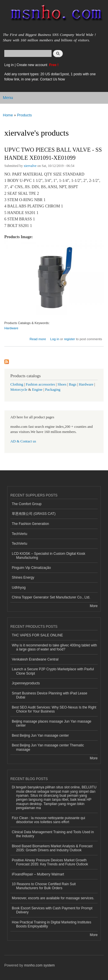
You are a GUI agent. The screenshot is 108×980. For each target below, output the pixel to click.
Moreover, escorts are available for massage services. (53, 898)
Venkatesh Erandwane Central (35, 659)
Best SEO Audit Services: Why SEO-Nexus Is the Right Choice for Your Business (54, 709)
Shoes (62, 384)
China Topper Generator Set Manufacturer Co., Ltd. (51, 597)
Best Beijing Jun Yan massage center (40, 736)
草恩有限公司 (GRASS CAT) (34, 514)
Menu (8, 98)
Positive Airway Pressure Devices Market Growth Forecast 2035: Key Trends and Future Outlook (50, 862)
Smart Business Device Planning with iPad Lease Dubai (50, 695)
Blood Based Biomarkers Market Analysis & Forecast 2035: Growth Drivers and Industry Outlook (52, 848)
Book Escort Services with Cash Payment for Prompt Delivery (52, 910)
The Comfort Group (27, 504)
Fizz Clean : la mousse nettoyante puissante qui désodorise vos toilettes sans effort (48, 820)
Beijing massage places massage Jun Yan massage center (52, 723)
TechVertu (19, 534)
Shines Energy (23, 577)
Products (24, 115)
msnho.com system (39, 965)
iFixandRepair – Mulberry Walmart (38, 874)
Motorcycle (19, 390)
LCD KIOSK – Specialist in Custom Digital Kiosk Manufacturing (49, 556)
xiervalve (30, 166)
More (94, 606)
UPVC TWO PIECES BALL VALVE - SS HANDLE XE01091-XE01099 (53, 154)
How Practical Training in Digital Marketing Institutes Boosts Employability (52, 924)
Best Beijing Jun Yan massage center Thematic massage (48, 747)
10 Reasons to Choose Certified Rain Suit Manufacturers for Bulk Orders (44, 886)
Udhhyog (19, 588)
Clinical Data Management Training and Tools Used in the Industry (53, 834)
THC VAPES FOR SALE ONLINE (37, 635)
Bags (73, 384)
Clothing (17, 384)
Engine (37, 390)
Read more (38, 339)
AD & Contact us (23, 441)
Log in (9, 65)
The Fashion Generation (30, 524)
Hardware (11, 328)
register (69, 339)
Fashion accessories (40, 384)
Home (8, 115)
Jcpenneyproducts (26, 683)
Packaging (53, 390)
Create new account (32, 65)
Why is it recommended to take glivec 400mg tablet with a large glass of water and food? (54, 647)
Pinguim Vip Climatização (31, 568)
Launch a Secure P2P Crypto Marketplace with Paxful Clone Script (53, 671)
